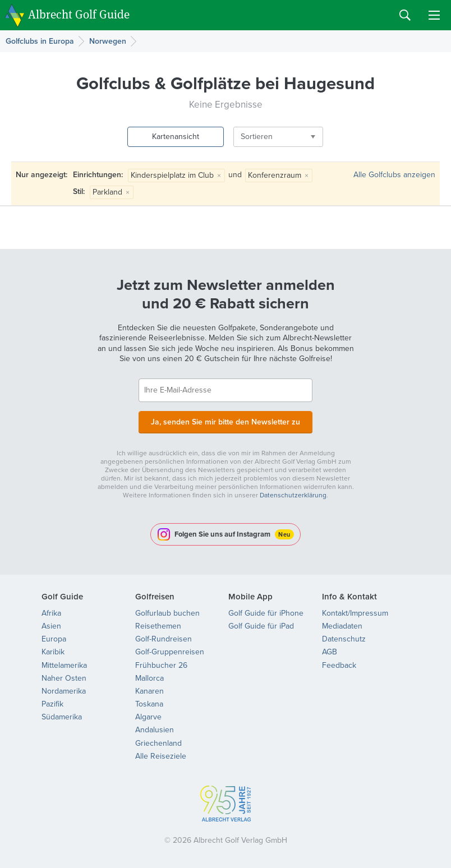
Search (405, 15)
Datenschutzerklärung (293, 495)
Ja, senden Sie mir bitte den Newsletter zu (225, 421)
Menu (434, 15)
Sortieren (253, 137)
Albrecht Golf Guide (79, 14)
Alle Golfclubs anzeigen (394, 175)
